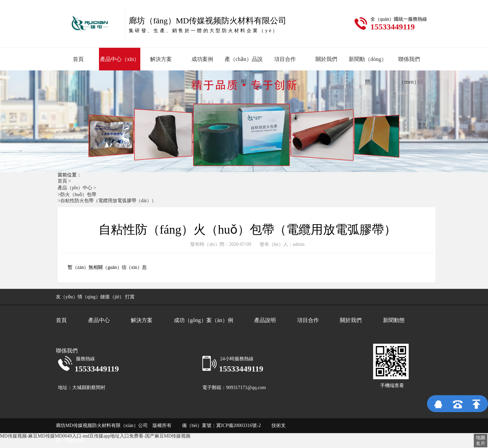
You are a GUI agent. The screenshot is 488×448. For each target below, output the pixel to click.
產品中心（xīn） (120, 59)
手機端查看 (392, 386)
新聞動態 (394, 320)
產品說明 (265, 320)
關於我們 (326, 59)
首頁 (78, 59)
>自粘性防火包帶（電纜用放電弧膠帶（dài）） (107, 201)
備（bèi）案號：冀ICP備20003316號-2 (217, 425)
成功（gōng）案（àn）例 (204, 320)
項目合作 (285, 59)
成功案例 (202, 59)
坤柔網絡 (75, 440)
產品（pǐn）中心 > (77, 188)
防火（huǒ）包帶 (78, 195)
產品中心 (99, 320)
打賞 (130, 297)
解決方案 (161, 59)
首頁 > (65, 181)
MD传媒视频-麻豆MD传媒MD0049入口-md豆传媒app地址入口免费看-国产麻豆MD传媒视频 (95, 436)
